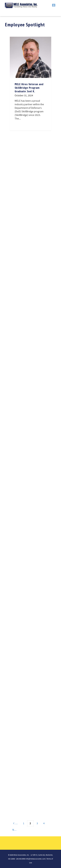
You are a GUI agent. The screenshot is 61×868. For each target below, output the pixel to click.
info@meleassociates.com (35, 859)
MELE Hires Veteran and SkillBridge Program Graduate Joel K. (29, 88)
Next (16, 830)
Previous (16, 823)
